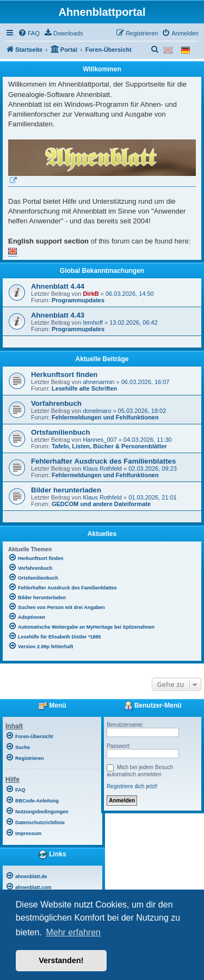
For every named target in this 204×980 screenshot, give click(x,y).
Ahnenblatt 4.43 (58, 315)
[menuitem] (29, 33)
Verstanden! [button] (61, 960)
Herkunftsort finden (64, 375)
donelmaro (97, 411)
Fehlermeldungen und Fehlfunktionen (105, 417)
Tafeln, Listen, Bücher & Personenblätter (109, 446)
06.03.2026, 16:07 (146, 382)
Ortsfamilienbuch (60, 432)
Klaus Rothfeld (102, 468)
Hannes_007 (100, 440)
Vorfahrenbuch (56, 403)
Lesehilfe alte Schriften (84, 388)
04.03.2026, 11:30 (148, 440)
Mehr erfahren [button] (73, 932)
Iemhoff (93, 322)
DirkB (91, 294)
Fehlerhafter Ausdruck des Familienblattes (103, 461)
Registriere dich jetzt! (132, 786)
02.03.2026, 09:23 (153, 468)
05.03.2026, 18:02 (142, 411)
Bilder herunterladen (66, 490)
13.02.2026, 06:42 (134, 322)
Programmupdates (78, 300)
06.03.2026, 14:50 (130, 294)
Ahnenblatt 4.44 (58, 286)
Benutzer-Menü (153, 706)
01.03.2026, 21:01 (153, 497)
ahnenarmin (98, 382)
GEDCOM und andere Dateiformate (101, 504)
